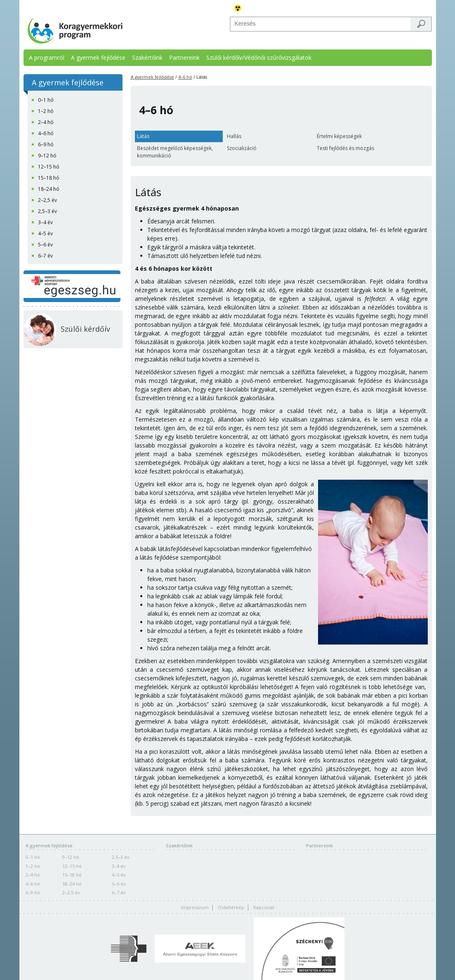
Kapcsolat (264, 907)
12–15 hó (72, 866)
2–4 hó (33, 875)
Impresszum (195, 907)
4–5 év (119, 875)
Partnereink (184, 57)
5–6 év (119, 884)
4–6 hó (185, 77)
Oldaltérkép (231, 907)
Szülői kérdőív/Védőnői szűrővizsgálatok (259, 57)
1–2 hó (33, 866)
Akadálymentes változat (238, 8)
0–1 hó (33, 857)
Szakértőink (147, 57)
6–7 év (119, 892)
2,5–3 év (121, 857)
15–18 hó (72, 875)
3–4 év (119, 866)
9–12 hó (71, 857)
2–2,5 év (71, 892)
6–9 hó (33, 892)
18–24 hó (72, 884)
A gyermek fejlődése (98, 57)
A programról (47, 57)
